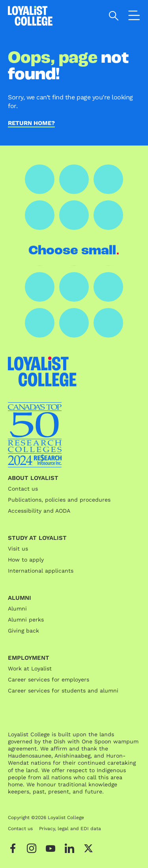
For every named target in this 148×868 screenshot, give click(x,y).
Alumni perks (26, 620)
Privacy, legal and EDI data (70, 829)
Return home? (31, 123)
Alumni (17, 609)
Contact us (23, 489)
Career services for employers (49, 679)
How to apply (26, 560)
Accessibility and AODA (39, 511)
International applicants (41, 571)
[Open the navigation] (134, 17)
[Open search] (114, 16)
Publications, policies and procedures (59, 500)
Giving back (23, 631)
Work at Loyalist (30, 668)
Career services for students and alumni (63, 691)
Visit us (18, 549)
